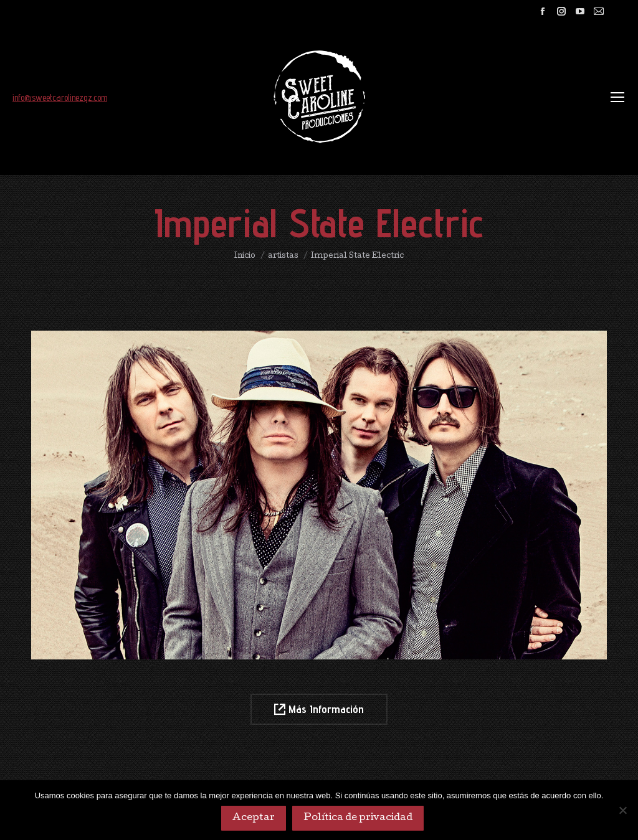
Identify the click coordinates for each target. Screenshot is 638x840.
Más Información (319, 709)
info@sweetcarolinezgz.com (60, 97)
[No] (622, 810)
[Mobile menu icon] (617, 97)
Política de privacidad (358, 818)
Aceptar (254, 818)
